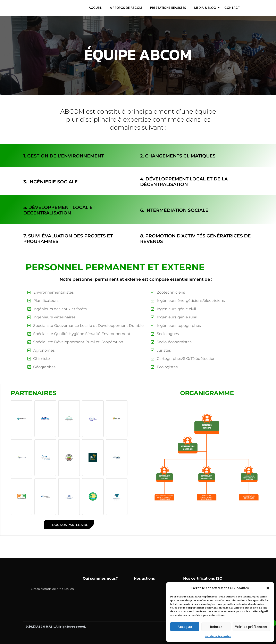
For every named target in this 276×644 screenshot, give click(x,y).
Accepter (185, 627)
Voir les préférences (251, 627)
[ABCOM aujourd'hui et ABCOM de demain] (43, 7)
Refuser (216, 627)
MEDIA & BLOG (205, 8)
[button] (268, 588)
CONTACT (232, 8)
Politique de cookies (218, 636)
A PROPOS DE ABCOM (126, 8)
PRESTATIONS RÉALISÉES (168, 8)
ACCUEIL (95, 8)
